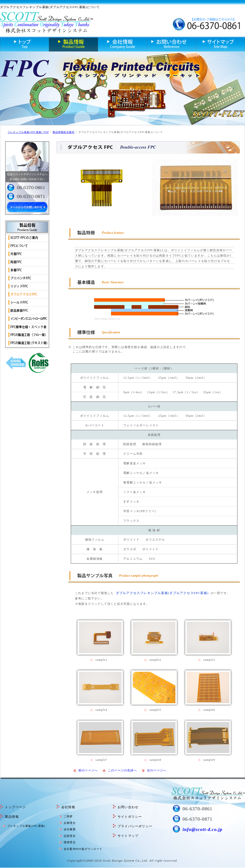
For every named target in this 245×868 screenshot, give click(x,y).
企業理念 (70, 823)
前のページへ (88, 770)
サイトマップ (128, 836)
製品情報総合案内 (64, 132)
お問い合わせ (128, 807)
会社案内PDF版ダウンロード (83, 849)
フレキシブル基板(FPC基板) (26, 826)
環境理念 (70, 842)
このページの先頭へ (122, 770)
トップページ (15, 807)
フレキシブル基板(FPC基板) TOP (28, 132)
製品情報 (12, 817)
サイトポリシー (130, 817)
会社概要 (70, 829)
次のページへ (157, 770)
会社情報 (68, 807)
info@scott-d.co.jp (202, 829)
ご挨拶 (68, 816)
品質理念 (70, 836)
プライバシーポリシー (135, 826)
